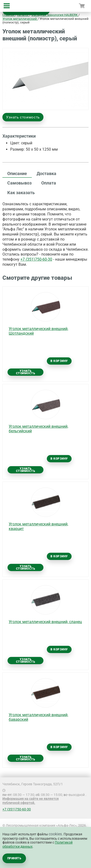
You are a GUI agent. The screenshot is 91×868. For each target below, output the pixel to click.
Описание (17, 173)
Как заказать (21, 193)
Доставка (46, 173)
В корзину (59, 361)
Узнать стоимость (23, 117)
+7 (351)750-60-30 (36, 259)
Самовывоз (19, 183)
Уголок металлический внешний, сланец (45, 622)
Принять (14, 858)
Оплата (49, 183)
